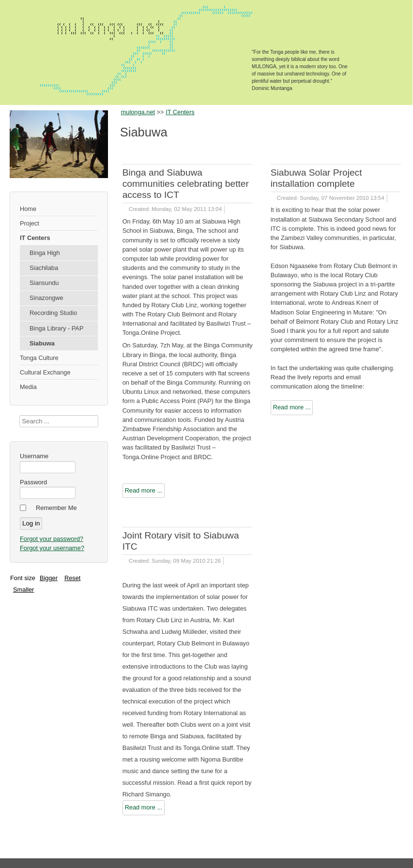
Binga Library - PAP (56, 328)
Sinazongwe (46, 298)
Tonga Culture (39, 358)
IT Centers (35, 238)
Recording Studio (53, 313)
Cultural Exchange (45, 372)
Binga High (45, 253)
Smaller (23, 590)
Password (33, 482)
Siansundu (44, 283)
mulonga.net (138, 112)
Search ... (20, 415)
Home (28, 209)
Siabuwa (42, 343)
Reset (72, 578)
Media (28, 387)
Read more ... (144, 490)
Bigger (49, 578)
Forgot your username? (52, 548)
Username (34, 456)
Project (30, 223)
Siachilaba (44, 268)
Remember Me (56, 508)
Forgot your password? (52, 539)
